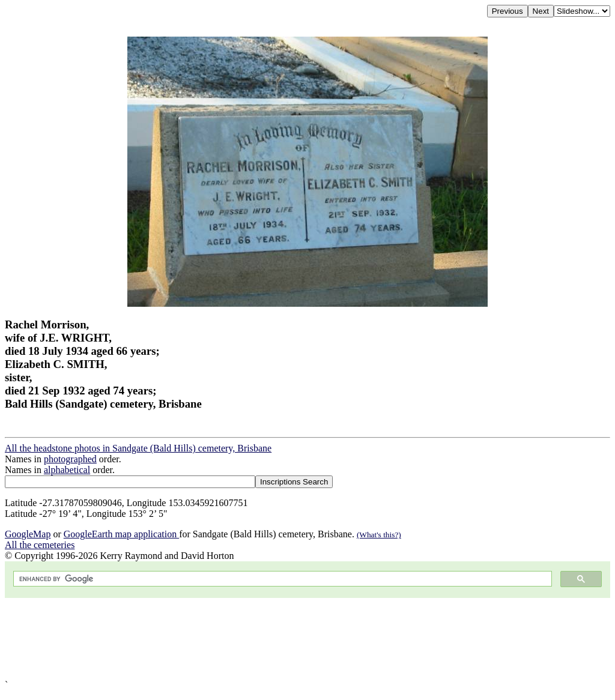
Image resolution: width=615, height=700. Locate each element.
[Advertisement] (307, 639)
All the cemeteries (40, 545)
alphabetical (67, 470)
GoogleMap (28, 534)
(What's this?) (379, 535)
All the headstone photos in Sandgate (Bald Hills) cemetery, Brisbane (138, 448)
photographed (70, 459)
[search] (281, 579)
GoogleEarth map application (121, 534)
